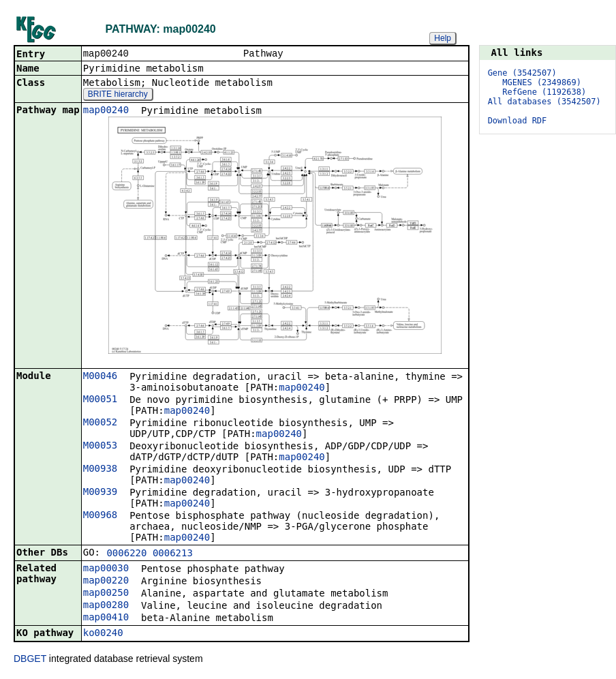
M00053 (101, 447)
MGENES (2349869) (542, 82)
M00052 (101, 423)
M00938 (101, 470)
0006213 (173, 554)
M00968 (101, 516)
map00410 (106, 618)
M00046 (101, 377)
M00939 (101, 493)
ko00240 (103, 634)
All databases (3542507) (544, 102)
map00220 (106, 582)
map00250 (106, 594)
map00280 (106, 606)
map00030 (106, 569)
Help (443, 38)
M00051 (101, 400)
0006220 (126, 554)
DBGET (30, 660)
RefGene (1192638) (544, 92)
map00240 (106, 111)
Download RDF (518, 121)
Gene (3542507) (522, 73)
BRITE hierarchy (118, 95)
